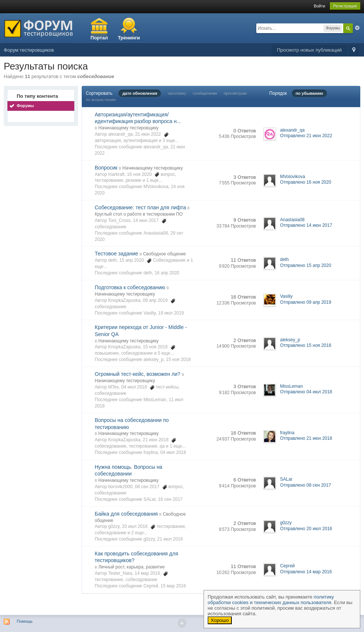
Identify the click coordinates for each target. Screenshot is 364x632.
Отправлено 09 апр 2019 (306, 302)
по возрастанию (101, 100)
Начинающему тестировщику (129, 128)
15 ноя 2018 (178, 359)
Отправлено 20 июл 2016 (306, 529)
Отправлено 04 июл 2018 (306, 392)
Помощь (25, 621)
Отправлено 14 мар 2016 (306, 572)
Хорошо (220, 620)
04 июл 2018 (173, 452)
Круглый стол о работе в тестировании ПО (139, 214)
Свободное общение (164, 254)
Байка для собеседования (126, 514)
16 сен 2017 (170, 499)
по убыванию (309, 93)
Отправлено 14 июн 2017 (306, 225)
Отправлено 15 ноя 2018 (306, 345)
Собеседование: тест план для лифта (140, 207)
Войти (320, 6)
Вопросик (106, 168)
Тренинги (129, 38)
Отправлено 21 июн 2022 (306, 136)
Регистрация (345, 6)
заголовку (177, 93)
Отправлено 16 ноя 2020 (306, 182)
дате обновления (140, 93)
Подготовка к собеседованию (130, 287)
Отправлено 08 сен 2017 (305, 485)
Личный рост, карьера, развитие (132, 567)
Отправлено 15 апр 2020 (306, 265)
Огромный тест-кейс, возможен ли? (138, 374)
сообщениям (205, 93)
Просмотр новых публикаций (309, 50)
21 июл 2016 (170, 539)
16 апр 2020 (167, 273)
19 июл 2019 (171, 313)
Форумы (25, 106)
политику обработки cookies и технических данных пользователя (271, 600)
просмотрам (235, 93)
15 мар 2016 (173, 586)
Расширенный (357, 28)
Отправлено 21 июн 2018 (306, 438)
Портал (99, 38)
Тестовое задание (116, 254)
